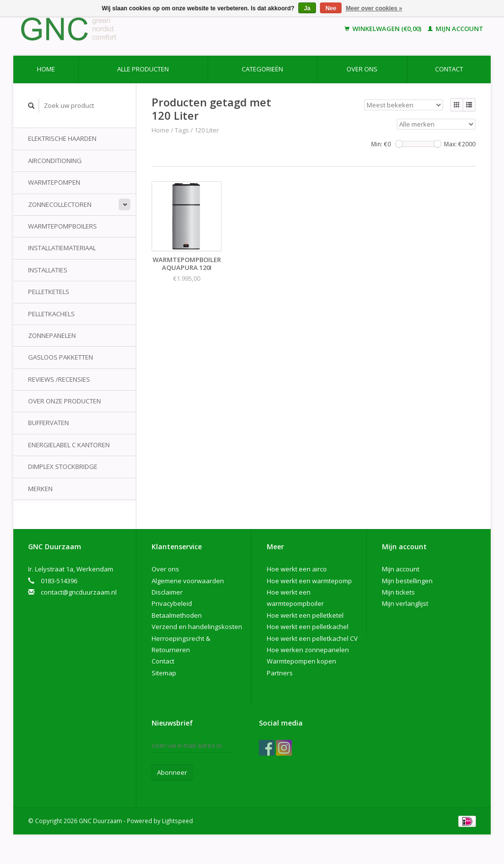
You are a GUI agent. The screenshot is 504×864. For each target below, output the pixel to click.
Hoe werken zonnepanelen (308, 650)
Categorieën (262, 69)
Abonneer (172, 772)
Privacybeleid (172, 603)
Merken (40, 489)
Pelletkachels (51, 314)
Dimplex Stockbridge (63, 466)
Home (46, 69)
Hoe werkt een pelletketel (305, 615)
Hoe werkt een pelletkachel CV (312, 638)
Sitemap (164, 673)
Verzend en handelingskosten (197, 627)
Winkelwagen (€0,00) (384, 29)
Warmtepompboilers (63, 226)
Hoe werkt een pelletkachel (308, 627)
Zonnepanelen (52, 335)
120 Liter (207, 130)
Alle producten (143, 69)
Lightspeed (177, 821)
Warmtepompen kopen (301, 661)
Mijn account (456, 29)
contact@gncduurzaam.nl (79, 592)
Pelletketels (49, 292)
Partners (280, 673)
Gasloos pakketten (61, 357)
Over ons (362, 69)
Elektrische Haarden (62, 138)
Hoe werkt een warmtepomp (309, 581)
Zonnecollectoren (60, 204)
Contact (449, 69)
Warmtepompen (54, 182)
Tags (182, 130)
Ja (307, 8)
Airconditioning (55, 161)
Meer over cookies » (374, 8)
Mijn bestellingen (407, 581)
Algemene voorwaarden (188, 581)
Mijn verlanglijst (405, 603)
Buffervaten (48, 423)
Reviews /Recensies (59, 379)
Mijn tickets (398, 592)
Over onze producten (64, 401)
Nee (331, 8)
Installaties (48, 270)
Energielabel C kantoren (69, 445)
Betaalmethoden (177, 615)
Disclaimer (167, 592)
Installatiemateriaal (62, 248)
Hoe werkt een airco (297, 569)
